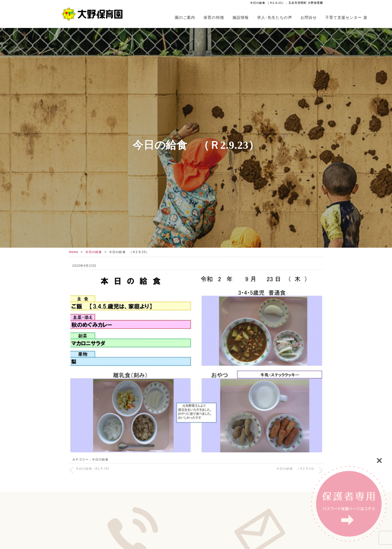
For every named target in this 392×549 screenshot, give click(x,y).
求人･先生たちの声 (275, 17)
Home (74, 252)
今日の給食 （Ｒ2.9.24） (296, 469)
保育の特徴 (214, 17)
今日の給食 (94, 252)
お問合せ (309, 17)
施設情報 (241, 17)
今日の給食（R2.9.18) (92, 469)
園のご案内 (185, 17)
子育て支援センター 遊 (346, 17)
